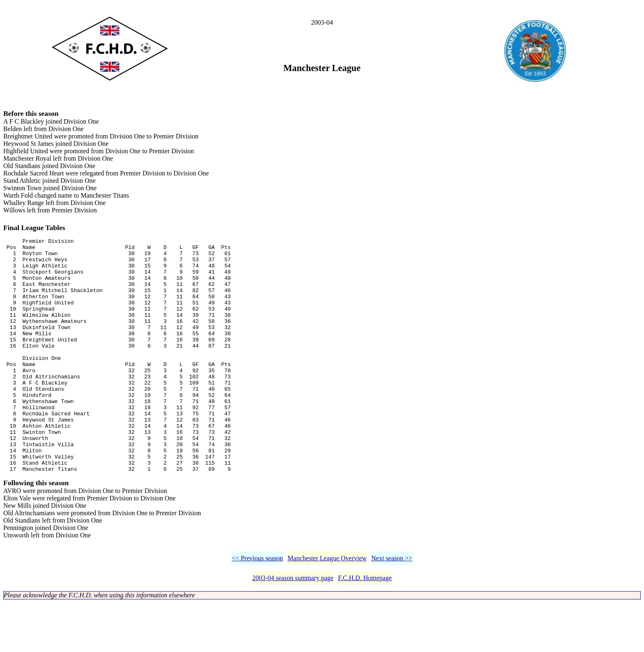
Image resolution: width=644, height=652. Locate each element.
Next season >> (392, 607)
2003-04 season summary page (293, 627)
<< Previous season (257, 607)
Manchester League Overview (327, 607)
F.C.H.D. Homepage (365, 627)
